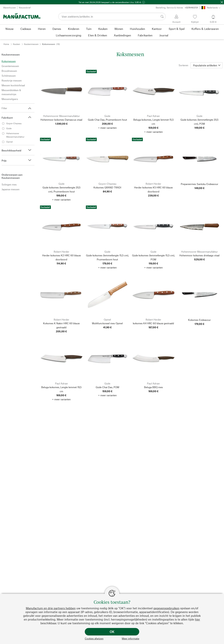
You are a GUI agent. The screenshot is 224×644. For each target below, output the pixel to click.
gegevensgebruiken (166, 608)
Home (6, 44)
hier (197, 619)
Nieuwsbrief (25, 8)
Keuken (16, 44)
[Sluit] (222, 2)
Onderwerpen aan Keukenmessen (12, 176)
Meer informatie (131, 638)
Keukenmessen (31, 44)
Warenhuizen (9, 8)
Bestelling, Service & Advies (177, 8)
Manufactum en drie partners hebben (51, 608)
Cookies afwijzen (94, 638)
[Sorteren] (206, 65)
